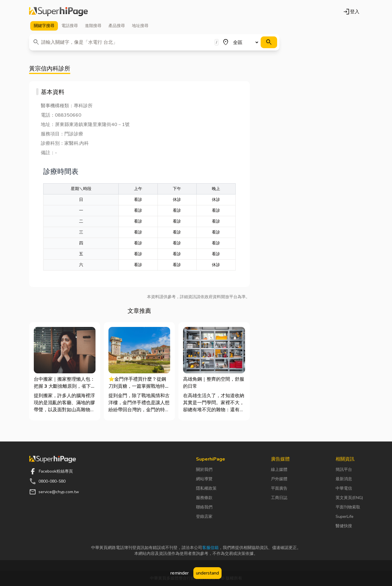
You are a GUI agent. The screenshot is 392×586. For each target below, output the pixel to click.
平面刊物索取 (348, 507)
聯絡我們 (204, 507)
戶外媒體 (279, 479)
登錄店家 (204, 517)
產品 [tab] (117, 26)
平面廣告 (279, 488)
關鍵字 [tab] (44, 26)
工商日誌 (279, 498)
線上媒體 (279, 470)
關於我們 (204, 470)
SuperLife (345, 517)
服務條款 (204, 498)
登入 (351, 12)
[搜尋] (269, 42)
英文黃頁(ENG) (349, 498)
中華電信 (344, 488)
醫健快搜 (344, 526)
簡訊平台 (344, 470)
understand (207, 573)
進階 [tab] (93, 26)
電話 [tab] (70, 26)
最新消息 (344, 479)
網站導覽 (204, 479)
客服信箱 (210, 548)
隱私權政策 (206, 488)
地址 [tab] (140, 26)
